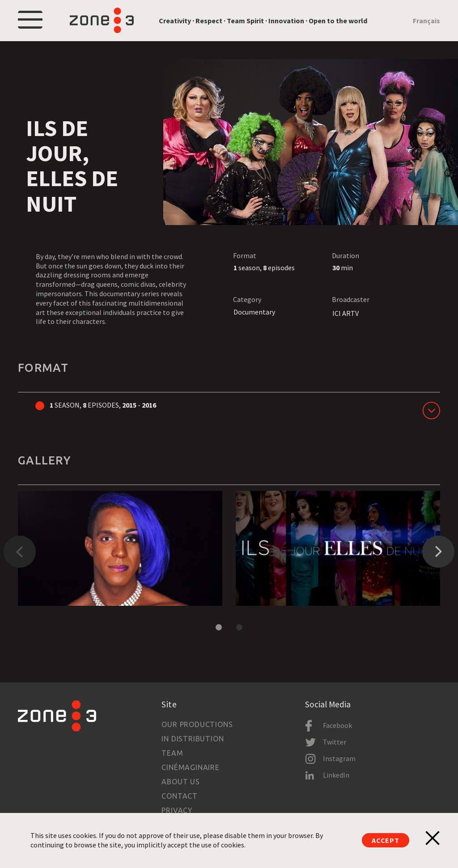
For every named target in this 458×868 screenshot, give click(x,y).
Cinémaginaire (190, 767)
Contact (180, 796)
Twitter (335, 742)
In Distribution (193, 739)
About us (180, 782)
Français (426, 21)
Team (172, 753)
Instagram (339, 758)
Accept (386, 840)
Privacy (177, 810)
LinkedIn (336, 775)
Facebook (337, 725)
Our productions (197, 724)
